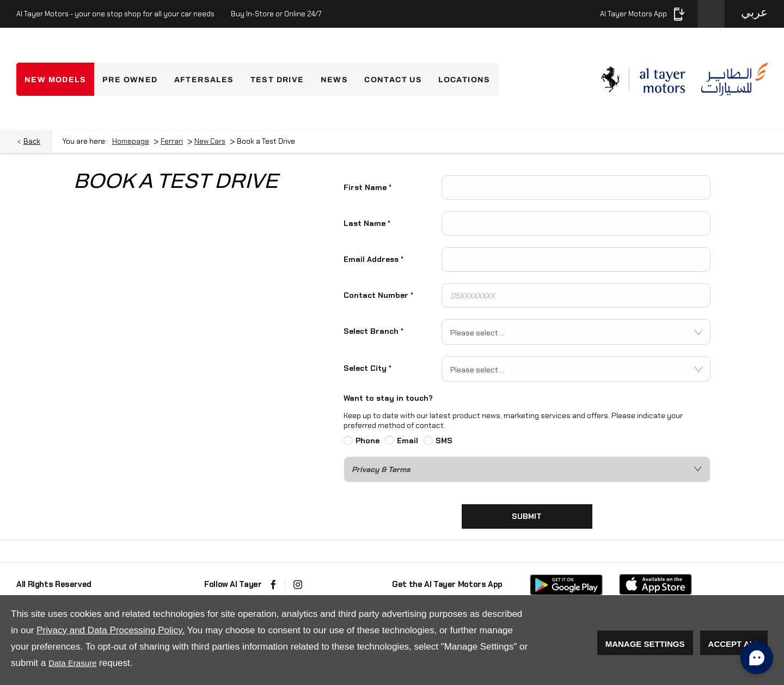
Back (32, 141)
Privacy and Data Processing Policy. (111, 630)
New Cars (210, 141)
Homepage (131, 141)
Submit (527, 516)
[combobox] (576, 332)
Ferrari (172, 141)
